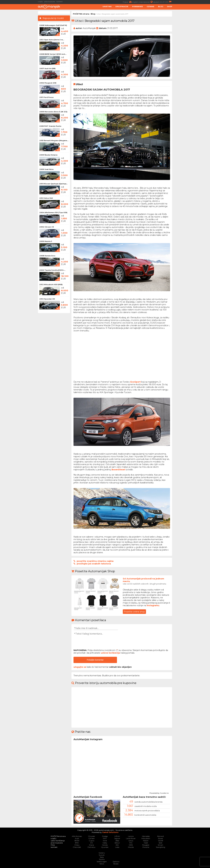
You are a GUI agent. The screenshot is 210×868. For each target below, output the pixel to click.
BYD (77, 843)
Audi (77, 838)
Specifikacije (122, 7)
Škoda (116, 864)
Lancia (131, 836)
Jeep (117, 841)
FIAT (105, 838)
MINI (131, 845)
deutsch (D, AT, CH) (163, 2)
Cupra (92, 841)
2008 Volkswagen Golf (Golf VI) (53, 25)
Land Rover (131, 838)
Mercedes (146, 836)
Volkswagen (102, 862)
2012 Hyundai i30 (47, 299)
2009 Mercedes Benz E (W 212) (53, 112)
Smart (160, 845)
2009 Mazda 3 (46, 241)
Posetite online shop (134, 612)
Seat (160, 843)
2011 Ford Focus (47, 97)
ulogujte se (80, 667)
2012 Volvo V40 (46, 198)
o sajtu (40, 2)
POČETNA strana (81, 14)
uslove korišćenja (110, 653)
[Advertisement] (192, 55)
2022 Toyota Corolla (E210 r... (52, 270)
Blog (161, 7)
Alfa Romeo (77, 836)
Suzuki (102, 855)
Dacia (92, 845)
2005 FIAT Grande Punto (50, 126)
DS (92, 843)
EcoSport (136, 382)
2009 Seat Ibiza (46, 169)
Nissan (146, 841)
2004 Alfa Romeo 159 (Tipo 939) (53, 213)
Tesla (102, 857)
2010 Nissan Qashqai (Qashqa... (53, 184)
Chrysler (92, 836)
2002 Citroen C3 (47, 227)
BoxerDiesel (118, 470)
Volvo (102, 864)
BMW (77, 841)
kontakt (60, 2)
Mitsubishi (146, 838)
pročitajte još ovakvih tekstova (94, 564)
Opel (146, 843)
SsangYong (160, 847)
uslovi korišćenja (58, 841)
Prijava (128, 2)
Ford (105, 841)
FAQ (53, 845)
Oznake (150, 7)
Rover (161, 838)
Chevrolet (77, 847)
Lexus (131, 841)
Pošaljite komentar (95, 660)
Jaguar (117, 838)
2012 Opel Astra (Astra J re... (52, 40)
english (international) (143, 2)
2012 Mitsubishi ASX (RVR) (51, 285)
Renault (161, 836)
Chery (77, 845)
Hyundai (105, 847)
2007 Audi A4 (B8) (47, 69)
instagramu (153, 605)
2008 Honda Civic (47, 256)
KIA (117, 845)
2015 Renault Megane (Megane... (54, 141)
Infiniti (117, 836)
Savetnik (107, 7)
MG (131, 843)
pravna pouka (50, 2)
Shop (170, 7)
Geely (105, 843)
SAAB (161, 841)
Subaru (102, 853)
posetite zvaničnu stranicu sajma (95, 561)
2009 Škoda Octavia (48, 155)
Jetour (117, 843)
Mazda (131, 847)
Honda (105, 845)
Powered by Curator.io (159, 793)
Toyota (102, 859)
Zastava (116, 862)
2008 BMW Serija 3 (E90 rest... (53, 54)
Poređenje (138, 7)
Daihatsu (92, 847)
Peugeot (146, 845)
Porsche (146, 847)
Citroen (92, 838)
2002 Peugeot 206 (48, 83)
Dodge (105, 836)
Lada (117, 847)
